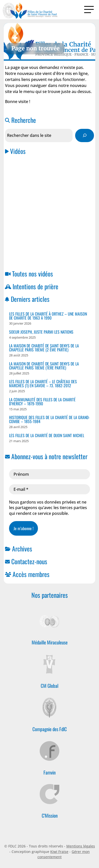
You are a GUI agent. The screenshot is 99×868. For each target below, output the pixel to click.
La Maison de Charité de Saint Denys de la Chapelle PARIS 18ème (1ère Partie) (44, 366)
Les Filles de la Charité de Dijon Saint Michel (47, 435)
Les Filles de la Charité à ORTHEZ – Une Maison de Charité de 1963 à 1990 (48, 316)
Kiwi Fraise (59, 852)
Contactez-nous (29, 561)
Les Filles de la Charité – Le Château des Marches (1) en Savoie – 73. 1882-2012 (43, 383)
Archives (22, 548)
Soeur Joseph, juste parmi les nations (41, 332)
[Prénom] (49, 474)
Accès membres (31, 574)
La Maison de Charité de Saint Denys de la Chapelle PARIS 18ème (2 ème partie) (44, 348)
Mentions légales (81, 846)
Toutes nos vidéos (33, 273)
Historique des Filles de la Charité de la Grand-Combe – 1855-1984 (49, 419)
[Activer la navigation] (89, 10)
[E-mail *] (49, 489)
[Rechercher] (85, 135)
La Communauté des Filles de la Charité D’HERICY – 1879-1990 (42, 402)
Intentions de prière (35, 286)
